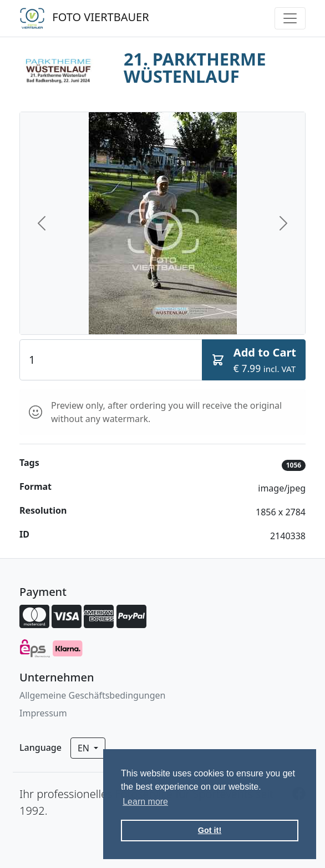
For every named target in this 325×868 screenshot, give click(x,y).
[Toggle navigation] (290, 18)
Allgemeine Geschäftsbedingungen (92, 695)
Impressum (43, 713)
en (85, 748)
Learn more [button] (145, 802)
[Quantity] (111, 360)
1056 (294, 465)
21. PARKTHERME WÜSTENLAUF (195, 67)
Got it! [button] (210, 830)
